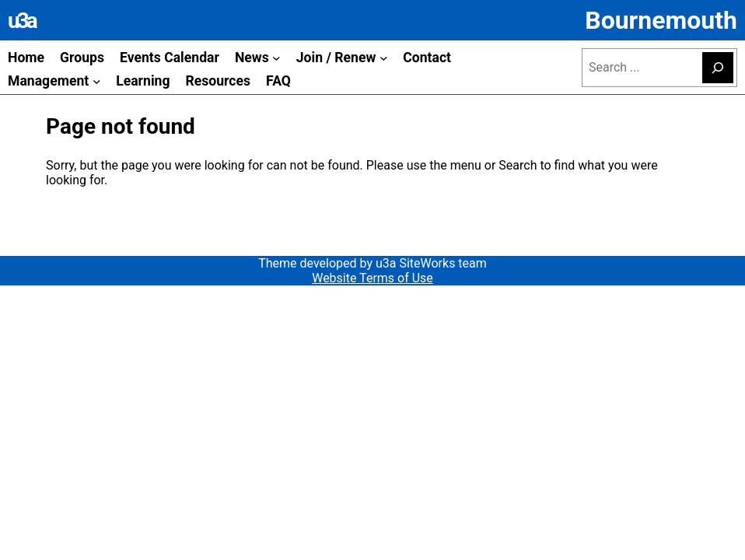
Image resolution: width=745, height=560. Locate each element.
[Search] (718, 68)
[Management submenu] (97, 81)
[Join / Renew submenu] (384, 58)
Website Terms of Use (372, 278)
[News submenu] (276, 58)
